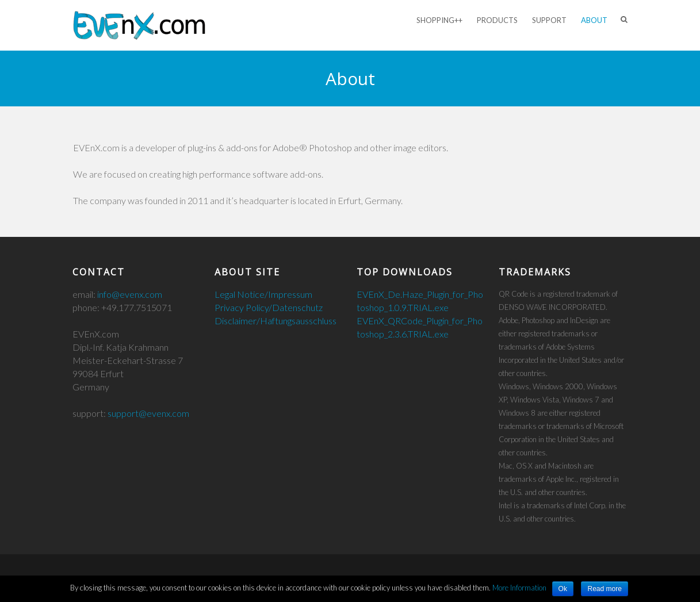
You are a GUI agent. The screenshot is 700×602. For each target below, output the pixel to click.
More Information (519, 588)
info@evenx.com (130, 294)
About (594, 20)
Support (549, 20)
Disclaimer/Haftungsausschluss (276, 321)
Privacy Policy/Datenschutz (269, 307)
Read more (604, 589)
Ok (563, 589)
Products (497, 20)
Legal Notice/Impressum (263, 294)
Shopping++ (439, 20)
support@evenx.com (148, 413)
